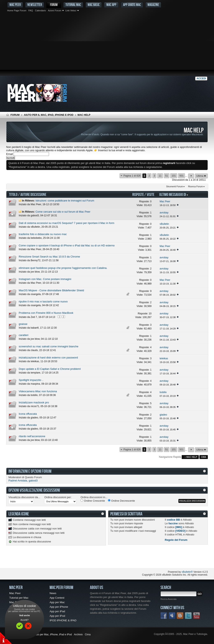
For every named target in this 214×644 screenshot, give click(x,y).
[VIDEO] (180, 531)
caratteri (24, 335)
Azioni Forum (55, 11)
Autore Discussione (33, 194)
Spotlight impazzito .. (31, 380)
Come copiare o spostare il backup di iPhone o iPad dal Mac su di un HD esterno (67, 245)
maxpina (35, 384)
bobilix (34, 395)
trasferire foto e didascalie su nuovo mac (43, 234)
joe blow (35, 272)
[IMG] (179, 527)
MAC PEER (15, 5)
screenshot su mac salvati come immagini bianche (49, 346)
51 (167, 176)
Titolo (13, 194)
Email (10, 154)
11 (160, 176)
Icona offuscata (28, 414)
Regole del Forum (176, 540)
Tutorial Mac (73, 5)
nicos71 (35, 406)
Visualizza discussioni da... (24, 497)
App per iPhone (59, 607)
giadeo (34, 418)
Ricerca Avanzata (169, 599)
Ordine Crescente (93, 501)
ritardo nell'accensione (32, 436)
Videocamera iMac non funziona (38, 391)
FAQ (31, 11)
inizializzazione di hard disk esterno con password (48, 358)
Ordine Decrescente (121, 501)
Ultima (201, 176)
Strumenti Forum (175, 186)
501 (181, 176)
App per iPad (57, 611)
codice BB (173, 520)
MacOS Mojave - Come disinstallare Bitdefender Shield (51, 290)
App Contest (57, 598)
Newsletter (35, 5)
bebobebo (36, 238)
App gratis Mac (132, 5)
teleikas (35, 361)
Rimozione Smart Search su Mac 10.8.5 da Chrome (49, 257)
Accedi (201, 78)
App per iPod (57, 616)
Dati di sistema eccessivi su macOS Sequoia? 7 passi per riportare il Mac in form (67, 223)
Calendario (40, 11)
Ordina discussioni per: (58, 497)
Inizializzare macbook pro (34, 402)
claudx (34, 350)
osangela (36, 294)
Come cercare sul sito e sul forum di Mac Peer (63, 212)
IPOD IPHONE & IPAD (63, 620)
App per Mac (57, 602)
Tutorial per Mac (19, 598)
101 (174, 176)
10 (150, 314)
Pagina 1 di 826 (132, 176)
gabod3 (35, 215)
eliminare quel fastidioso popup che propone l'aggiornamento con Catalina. (63, 268)
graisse (23, 324)
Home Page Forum (17, 11)
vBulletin (35, 227)
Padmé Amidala (18, 481)
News (53, 593)
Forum (54, 5)
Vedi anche (24, 615)
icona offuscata (28, 425)
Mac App (111, 5)
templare (35, 373)
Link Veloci (71, 11)
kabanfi (35, 328)
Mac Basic (94, 5)
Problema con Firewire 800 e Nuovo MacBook (46, 313)
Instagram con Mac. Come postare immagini (45, 279)
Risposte (138, 194)
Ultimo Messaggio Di (174, 194)
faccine (173, 523)
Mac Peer (36, 204)
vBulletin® (187, 572)
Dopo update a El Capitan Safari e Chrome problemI (50, 369)
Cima (204, 457)
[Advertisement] (107, 44)
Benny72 (35, 260)
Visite (151, 194)
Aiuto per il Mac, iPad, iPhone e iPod (49, 115)
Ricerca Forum (195, 186)
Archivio (78, 635)
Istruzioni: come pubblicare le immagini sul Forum (65, 201)
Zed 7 (34, 317)
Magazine (153, 5)
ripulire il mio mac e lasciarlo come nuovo (43, 302)
